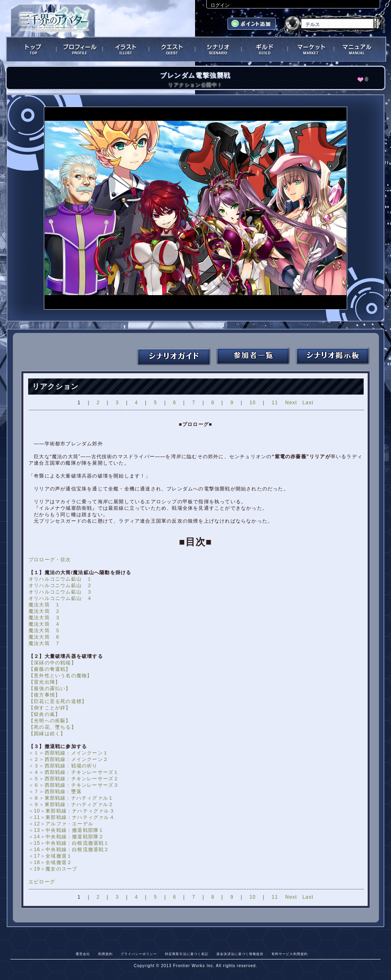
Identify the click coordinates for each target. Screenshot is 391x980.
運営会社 (83, 954)
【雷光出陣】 (44, 682)
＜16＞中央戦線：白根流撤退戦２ (69, 850)
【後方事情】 (44, 695)
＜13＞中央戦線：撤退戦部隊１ (66, 830)
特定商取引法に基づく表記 (187, 954)
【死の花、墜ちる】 (52, 727)
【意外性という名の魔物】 (60, 676)
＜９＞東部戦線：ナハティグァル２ (71, 804)
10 (253, 403)
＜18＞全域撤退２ (50, 862)
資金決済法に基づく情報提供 (240, 954)
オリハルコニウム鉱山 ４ (60, 598)
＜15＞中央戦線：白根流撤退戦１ (69, 843)
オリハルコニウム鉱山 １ (60, 579)
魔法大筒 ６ (44, 637)
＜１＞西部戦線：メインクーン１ (68, 753)
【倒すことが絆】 (50, 708)
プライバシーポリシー (139, 954)
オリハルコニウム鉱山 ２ (60, 585)
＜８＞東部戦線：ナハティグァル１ (71, 798)
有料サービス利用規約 (290, 954)
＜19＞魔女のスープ (53, 869)
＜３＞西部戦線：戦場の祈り (63, 766)
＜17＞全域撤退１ (50, 856)
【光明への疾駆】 (50, 721)
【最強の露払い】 (50, 688)
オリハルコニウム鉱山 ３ (60, 592)
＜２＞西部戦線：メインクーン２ (68, 759)
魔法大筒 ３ (44, 618)
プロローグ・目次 (50, 560)
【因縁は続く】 (47, 734)
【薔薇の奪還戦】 (50, 669)
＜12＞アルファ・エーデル (61, 824)
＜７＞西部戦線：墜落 (55, 792)
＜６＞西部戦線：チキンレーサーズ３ (74, 785)
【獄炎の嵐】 (44, 714)
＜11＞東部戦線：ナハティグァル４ (72, 817)
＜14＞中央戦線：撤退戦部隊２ (66, 837)
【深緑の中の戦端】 (52, 663)
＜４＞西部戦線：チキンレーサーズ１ (74, 772)
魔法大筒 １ (44, 605)
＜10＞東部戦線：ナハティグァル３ (72, 811)
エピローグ (42, 882)
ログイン (220, 5)
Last (308, 403)
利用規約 (105, 954)
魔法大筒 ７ (44, 643)
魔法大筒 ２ (44, 611)
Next (291, 403)
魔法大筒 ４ (44, 624)
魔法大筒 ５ (44, 631)
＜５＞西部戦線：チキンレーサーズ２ (74, 779)
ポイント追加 (252, 25)
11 (275, 403)
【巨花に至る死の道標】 (58, 701)
